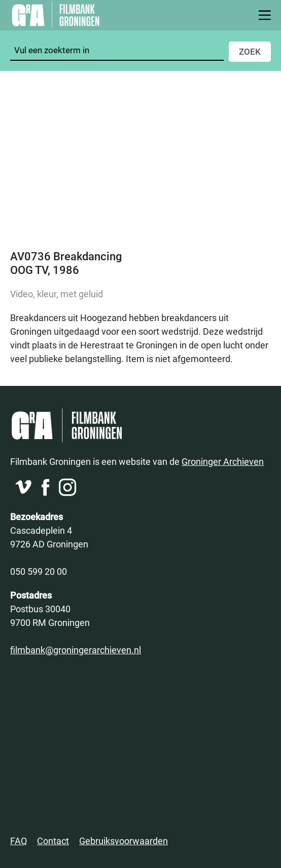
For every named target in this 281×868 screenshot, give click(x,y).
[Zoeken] (117, 50)
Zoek (250, 51)
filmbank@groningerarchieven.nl (76, 650)
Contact (53, 841)
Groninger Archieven (223, 461)
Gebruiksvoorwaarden (124, 841)
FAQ (19, 841)
